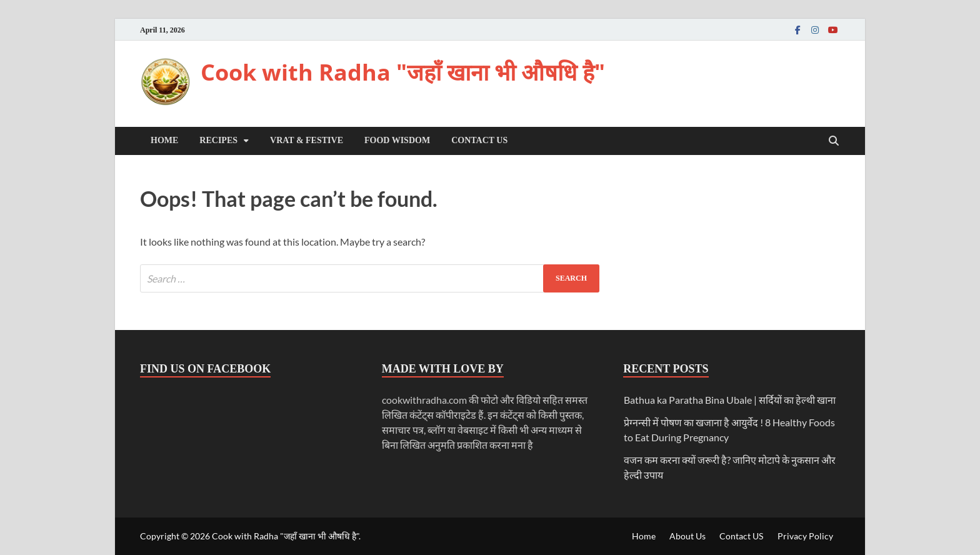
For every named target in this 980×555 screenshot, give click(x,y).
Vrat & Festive (307, 140)
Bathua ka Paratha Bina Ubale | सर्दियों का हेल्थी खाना (730, 400)
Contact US (479, 140)
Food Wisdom (397, 140)
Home (164, 140)
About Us (687, 536)
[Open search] (834, 142)
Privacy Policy (805, 536)
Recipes (218, 140)
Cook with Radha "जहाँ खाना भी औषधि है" (403, 72)
